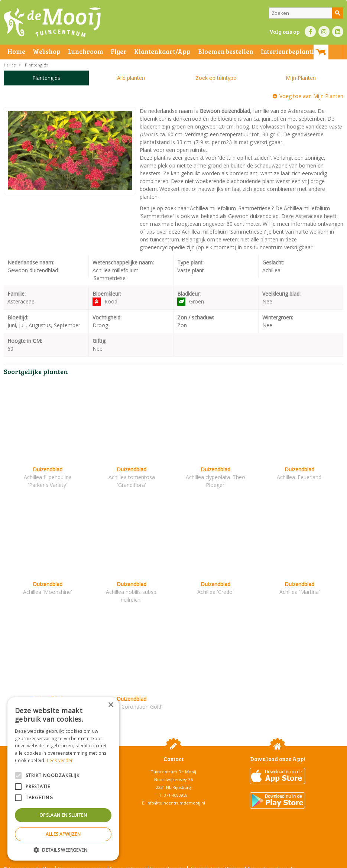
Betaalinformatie (206, 860)
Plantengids (46, 78)
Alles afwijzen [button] (63, 834)
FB (310, 32)
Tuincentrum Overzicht (271, 860)
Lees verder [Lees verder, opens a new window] (60, 760)
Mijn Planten (301, 78)
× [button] (111, 705)
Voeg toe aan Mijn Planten (311, 96)
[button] (63, 850)
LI (338, 32)
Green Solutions (227, 860)
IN (324, 32)
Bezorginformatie (168, 860)
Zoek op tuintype (216, 78)
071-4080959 (176, 787)
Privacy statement (128, 860)
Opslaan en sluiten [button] (63, 815)
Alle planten (131, 78)
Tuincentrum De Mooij (173, 764)
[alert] (63, 779)
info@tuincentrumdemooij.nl (176, 795)
